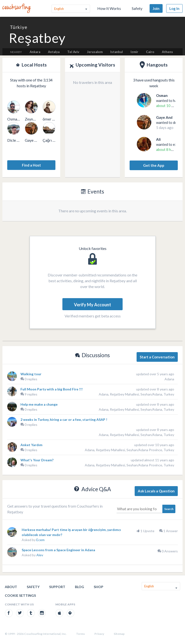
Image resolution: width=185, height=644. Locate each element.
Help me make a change (39, 404)
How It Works (109, 8)
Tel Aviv (73, 52)
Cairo (150, 52)
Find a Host (31, 165)
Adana (169, 379)
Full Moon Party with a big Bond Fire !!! (52, 389)
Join (156, 8)
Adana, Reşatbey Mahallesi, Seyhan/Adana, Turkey (136, 394)
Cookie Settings (20, 595)
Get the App (154, 165)
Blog (79, 587)
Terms (80, 634)
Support (57, 587)
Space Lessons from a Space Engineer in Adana (58, 550)
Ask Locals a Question (156, 491)
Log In (174, 8)
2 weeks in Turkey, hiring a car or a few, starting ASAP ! (64, 419)
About (11, 587)
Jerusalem (95, 52)
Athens (167, 52)
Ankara (35, 52)
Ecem (40, 540)
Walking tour (31, 374)
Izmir (134, 52)
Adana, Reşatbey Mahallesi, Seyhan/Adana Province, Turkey (129, 450)
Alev (40, 555)
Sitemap (119, 634)
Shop (99, 587)
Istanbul (117, 52)
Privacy (99, 634)
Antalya (54, 52)
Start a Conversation (157, 357)
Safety (137, 8)
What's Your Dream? (37, 460)
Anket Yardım (31, 445)
